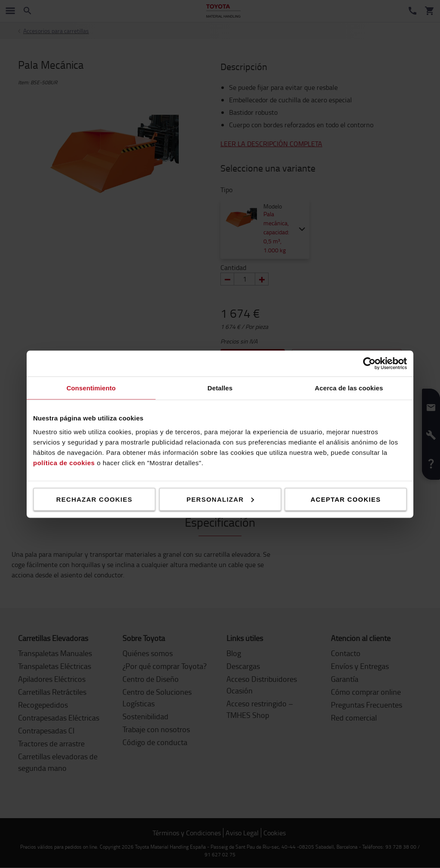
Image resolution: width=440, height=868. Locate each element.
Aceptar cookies (346, 499)
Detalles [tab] (220, 388)
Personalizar (220, 499)
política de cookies (64, 462)
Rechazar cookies (95, 499)
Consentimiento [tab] (91, 388)
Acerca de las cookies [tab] (349, 388)
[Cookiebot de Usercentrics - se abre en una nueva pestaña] (369, 363)
